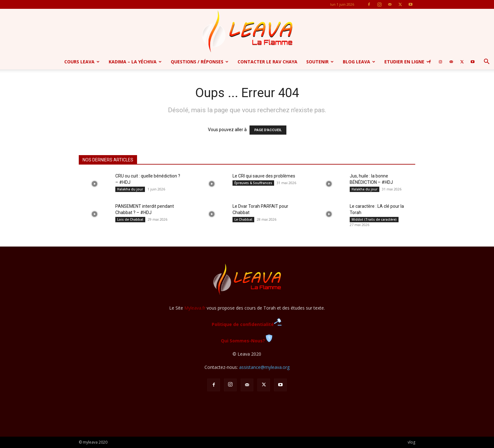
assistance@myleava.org (264, 367)
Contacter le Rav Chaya (267, 62)
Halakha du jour (130, 189)
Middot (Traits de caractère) (374, 219)
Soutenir (320, 62)
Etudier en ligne (407, 62)
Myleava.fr (195, 308)
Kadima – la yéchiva (135, 62)
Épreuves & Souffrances (253, 183)
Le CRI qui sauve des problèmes (264, 176)
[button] (486, 62)
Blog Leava (359, 62)
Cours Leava (82, 62)
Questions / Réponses (200, 62)
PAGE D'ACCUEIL (268, 130)
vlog (411, 442)
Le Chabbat (243, 219)
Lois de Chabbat (130, 219)
